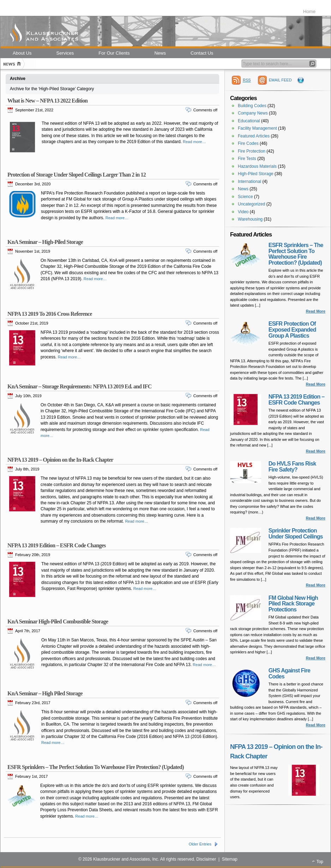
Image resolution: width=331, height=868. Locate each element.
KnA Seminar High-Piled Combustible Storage (58, 621)
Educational (249, 121)
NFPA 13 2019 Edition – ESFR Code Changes (56, 545)
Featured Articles (254, 136)
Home (309, 11)
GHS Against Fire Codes (289, 673)
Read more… (194, 142)
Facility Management (257, 128)
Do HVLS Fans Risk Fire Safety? (292, 467)
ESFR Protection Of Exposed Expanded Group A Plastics (292, 330)
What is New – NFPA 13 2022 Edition (47, 101)
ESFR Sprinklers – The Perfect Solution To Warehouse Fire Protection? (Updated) (96, 767)
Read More (316, 311)
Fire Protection (252, 151)
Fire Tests (247, 159)
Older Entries (200, 844)
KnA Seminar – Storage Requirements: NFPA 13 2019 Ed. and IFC (79, 386)
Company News (253, 113)
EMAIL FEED (280, 80)
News (243, 189)
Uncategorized (251, 204)
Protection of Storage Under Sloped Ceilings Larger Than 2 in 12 (77, 175)
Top (320, 862)
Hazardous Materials (257, 166)
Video (243, 212)
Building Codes (252, 106)
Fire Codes (248, 143)
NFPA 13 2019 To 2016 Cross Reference (50, 314)
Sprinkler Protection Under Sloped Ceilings (296, 534)
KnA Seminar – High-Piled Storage (45, 242)
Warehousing (250, 219)
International (249, 181)
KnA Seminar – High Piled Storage (45, 693)
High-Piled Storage (256, 174)
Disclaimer (206, 859)
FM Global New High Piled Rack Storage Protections (293, 604)
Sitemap (230, 859)
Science (245, 197)
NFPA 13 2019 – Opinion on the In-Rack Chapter (60, 460)
